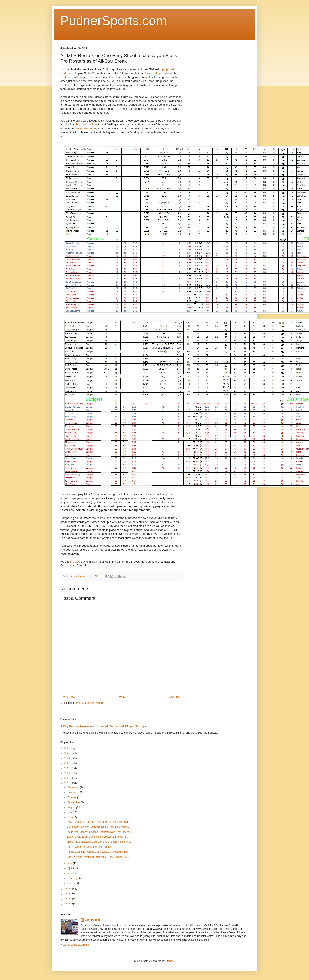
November (74, 793)
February (73, 878)
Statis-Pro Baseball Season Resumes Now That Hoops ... (100, 832)
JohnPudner (92, 920)
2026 (68, 748)
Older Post (175, 697)
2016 (68, 900)
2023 (68, 763)
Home (122, 697)
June (71, 817)
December (74, 787)
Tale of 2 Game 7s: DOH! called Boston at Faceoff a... (97, 837)
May (70, 863)
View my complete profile (75, 945)
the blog (75, 562)
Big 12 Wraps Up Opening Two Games (89, 847)
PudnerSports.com (114, 21)
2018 (68, 889)
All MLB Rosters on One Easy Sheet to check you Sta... (98, 822)
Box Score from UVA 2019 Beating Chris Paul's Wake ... (99, 827)
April (70, 868)
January (72, 883)
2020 (68, 778)
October (72, 797)
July (70, 812)
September (74, 802)
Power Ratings (153, 73)
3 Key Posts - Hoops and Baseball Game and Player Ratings (103, 726)
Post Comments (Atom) (89, 703)
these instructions (86, 124)
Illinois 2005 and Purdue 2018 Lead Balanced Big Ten (97, 852)
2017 (68, 894)
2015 (68, 904)
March (71, 873)
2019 (68, 783)
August (72, 808)
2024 (68, 758)
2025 (68, 753)
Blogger (170, 961)
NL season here (86, 128)
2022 (68, 768)
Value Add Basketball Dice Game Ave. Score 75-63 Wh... (99, 842)
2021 (68, 773)
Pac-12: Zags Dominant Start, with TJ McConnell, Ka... (98, 857)
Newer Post (68, 697)
